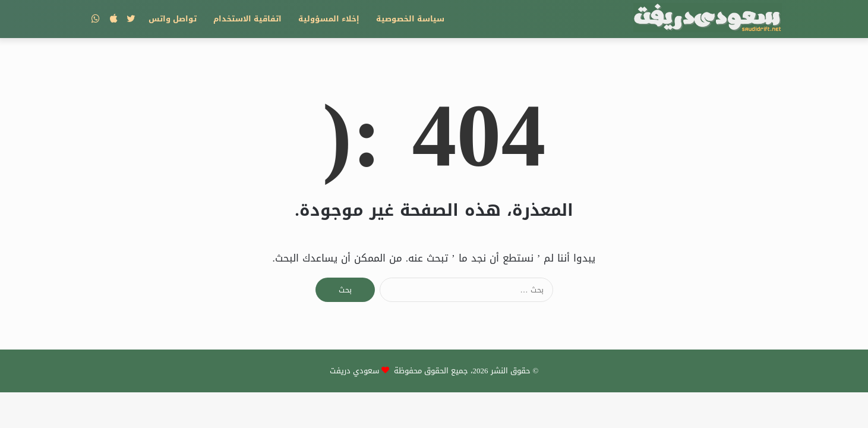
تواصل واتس (173, 19)
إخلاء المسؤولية (329, 19)
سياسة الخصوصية (410, 19)
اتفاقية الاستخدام (247, 19)
